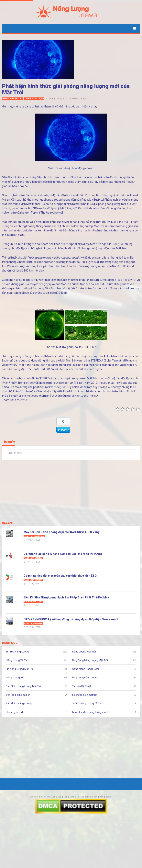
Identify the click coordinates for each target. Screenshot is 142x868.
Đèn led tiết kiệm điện (18, 695)
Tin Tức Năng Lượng (34, 99)
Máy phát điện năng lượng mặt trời (91, 712)
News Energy (79, 99)
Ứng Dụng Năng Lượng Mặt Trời (90, 660)
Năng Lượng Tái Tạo (33, 558)
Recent (8, 523)
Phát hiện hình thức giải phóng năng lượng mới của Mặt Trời (66, 89)
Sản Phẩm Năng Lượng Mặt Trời (24, 686)
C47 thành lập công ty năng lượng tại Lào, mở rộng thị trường (63, 554)
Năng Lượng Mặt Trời (12, 99)
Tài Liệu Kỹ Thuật (82, 686)
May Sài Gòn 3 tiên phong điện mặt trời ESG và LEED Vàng (62, 532)
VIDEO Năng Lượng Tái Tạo (87, 703)
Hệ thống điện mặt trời (85, 695)
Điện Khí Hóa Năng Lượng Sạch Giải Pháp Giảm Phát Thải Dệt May (66, 597)
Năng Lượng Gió (15, 678)
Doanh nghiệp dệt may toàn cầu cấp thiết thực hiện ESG (60, 576)
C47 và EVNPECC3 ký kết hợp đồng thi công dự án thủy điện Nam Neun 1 (71, 619)
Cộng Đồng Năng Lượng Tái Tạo (68, 797)
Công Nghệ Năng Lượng (86, 669)
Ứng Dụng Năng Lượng (85, 678)
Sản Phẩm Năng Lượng (19, 703)
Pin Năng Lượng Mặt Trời (20, 669)
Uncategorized (14, 712)
